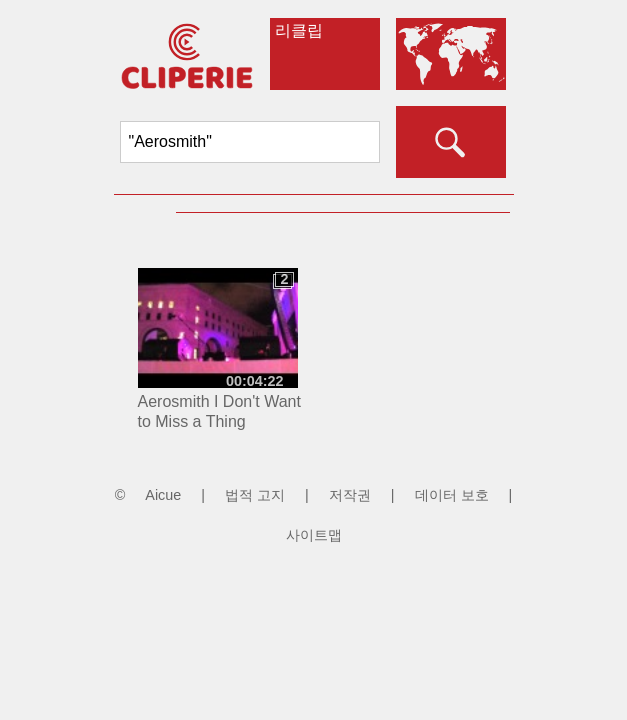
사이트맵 (314, 535)
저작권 (350, 495)
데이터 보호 (452, 495)
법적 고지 (255, 495)
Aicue (163, 495)
